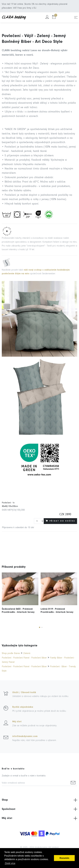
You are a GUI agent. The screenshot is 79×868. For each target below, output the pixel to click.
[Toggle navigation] (76, 17)
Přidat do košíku (60, 521)
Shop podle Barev (11, 653)
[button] (40, 627)
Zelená (27, 653)
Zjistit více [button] (10, 863)
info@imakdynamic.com (25, 736)
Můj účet (17, 722)
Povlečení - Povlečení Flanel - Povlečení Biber (24, 658)
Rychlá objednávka (23, 707)
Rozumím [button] (64, 858)
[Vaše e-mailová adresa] (35, 783)
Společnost (39, 809)
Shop (39, 800)
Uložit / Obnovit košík (24, 692)
